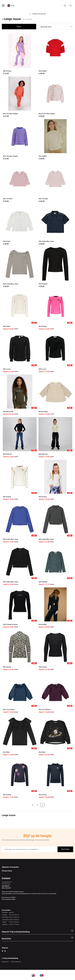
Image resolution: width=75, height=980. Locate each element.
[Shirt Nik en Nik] (20, 395)
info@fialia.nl (6, 886)
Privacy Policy (7, 871)
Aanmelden (65, 849)
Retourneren (5, 962)
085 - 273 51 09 (6, 888)
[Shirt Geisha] (20, 650)
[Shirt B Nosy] (20, 54)
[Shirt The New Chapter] (20, 97)
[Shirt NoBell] (55, 54)
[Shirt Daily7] (20, 225)
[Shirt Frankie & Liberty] (20, 608)
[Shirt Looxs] (20, 352)
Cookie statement (16, 962)
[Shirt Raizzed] (55, 267)
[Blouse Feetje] (55, 395)
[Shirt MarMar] (55, 565)
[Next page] (42, 805)
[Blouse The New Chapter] (55, 97)
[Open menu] (3, 6)
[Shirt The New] (20, 182)
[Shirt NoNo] (20, 310)
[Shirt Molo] (20, 735)
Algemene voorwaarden (10, 867)
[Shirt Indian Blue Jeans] (55, 225)
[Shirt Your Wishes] (20, 693)
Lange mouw (11, 19)
